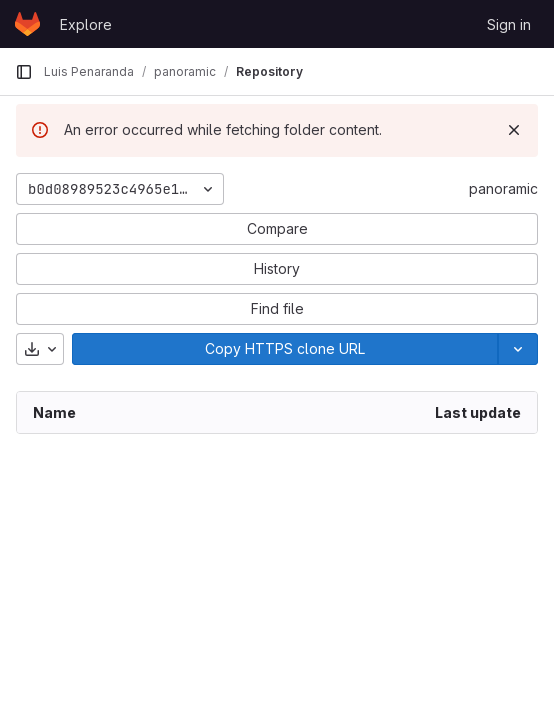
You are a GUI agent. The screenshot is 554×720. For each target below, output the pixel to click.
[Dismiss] (514, 130)
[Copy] (285, 349)
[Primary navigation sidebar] (24, 72)
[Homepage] (27, 24)
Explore (86, 24)
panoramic (503, 188)
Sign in (509, 24)
